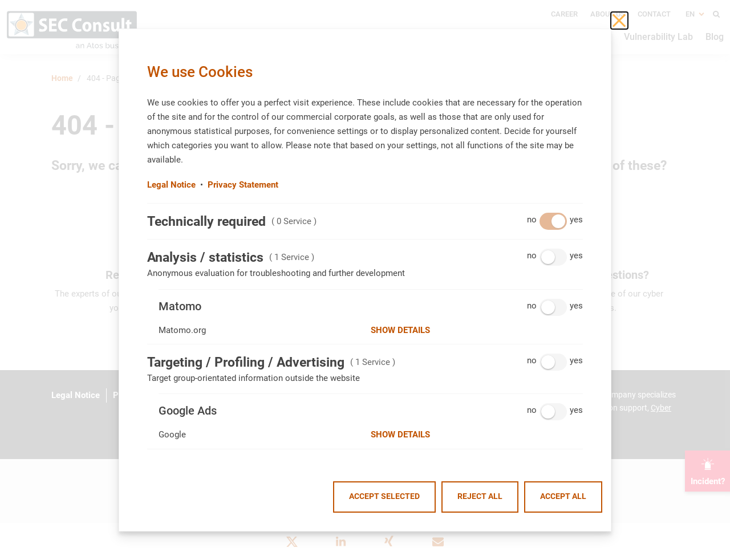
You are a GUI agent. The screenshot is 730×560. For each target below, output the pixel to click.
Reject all (480, 496)
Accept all (563, 496)
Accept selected (384, 496)
